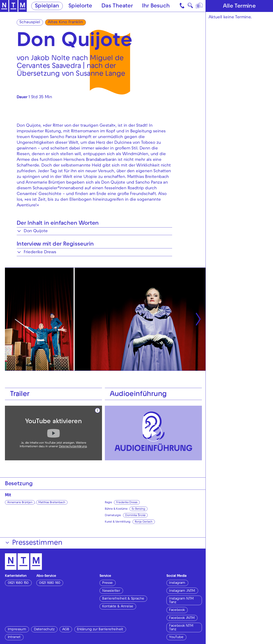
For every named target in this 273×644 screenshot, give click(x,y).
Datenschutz (44, 630)
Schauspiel (30, 22)
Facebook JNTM (182, 618)
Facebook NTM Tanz (181, 628)
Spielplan (47, 6)
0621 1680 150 (18, 583)
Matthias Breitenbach (52, 503)
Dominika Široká (135, 516)
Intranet (14, 637)
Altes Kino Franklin (65, 22)
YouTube (176, 637)
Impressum (17, 630)
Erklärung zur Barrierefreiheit (100, 630)
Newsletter (111, 591)
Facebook (177, 610)
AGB (66, 630)
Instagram (177, 583)
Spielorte (80, 6)
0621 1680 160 (50, 583)
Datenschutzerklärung (73, 447)
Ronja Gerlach (144, 522)
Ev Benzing (138, 509)
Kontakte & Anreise (118, 607)
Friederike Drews (127, 503)
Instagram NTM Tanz (181, 601)
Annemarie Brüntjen (20, 503)
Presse (107, 583)
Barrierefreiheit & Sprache (123, 599)
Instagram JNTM (182, 591)
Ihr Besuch (156, 6)
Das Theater (117, 6)
